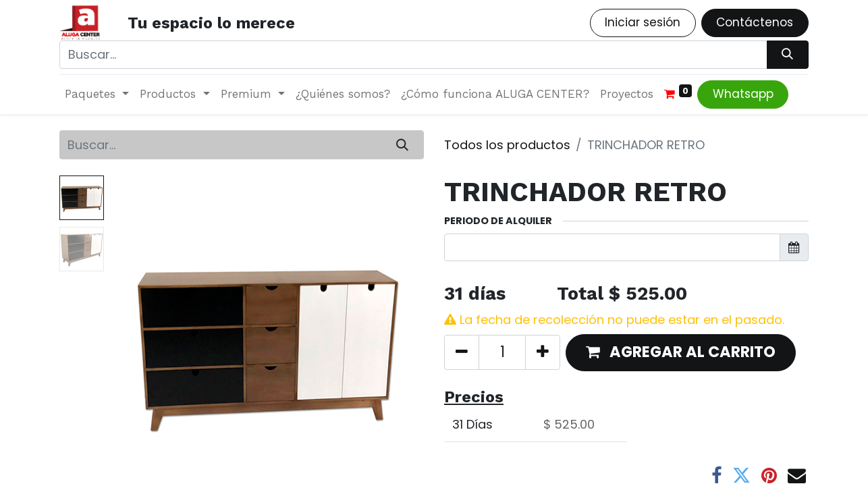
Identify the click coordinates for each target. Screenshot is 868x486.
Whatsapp (743, 94)
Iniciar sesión (643, 22)
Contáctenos (755, 22)
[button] (681, 353)
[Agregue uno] (543, 352)
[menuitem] (343, 94)
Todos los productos (507, 145)
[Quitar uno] (462, 352)
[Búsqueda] (788, 55)
